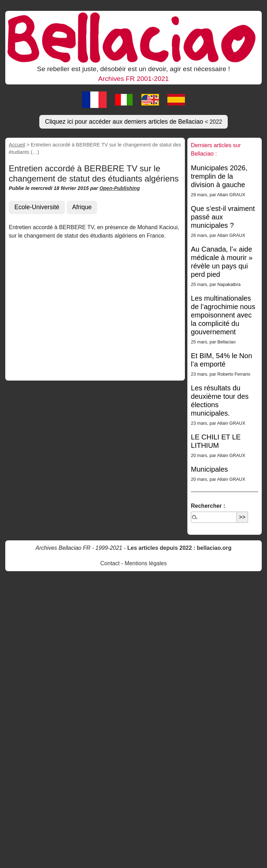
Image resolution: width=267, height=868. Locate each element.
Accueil (17, 145)
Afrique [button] (82, 207)
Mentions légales (146, 563)
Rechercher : (208, 506)
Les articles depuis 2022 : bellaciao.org (179, 548)
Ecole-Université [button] (37, 207)
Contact (110, 563)
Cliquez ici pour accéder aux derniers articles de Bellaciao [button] (133, 122)
